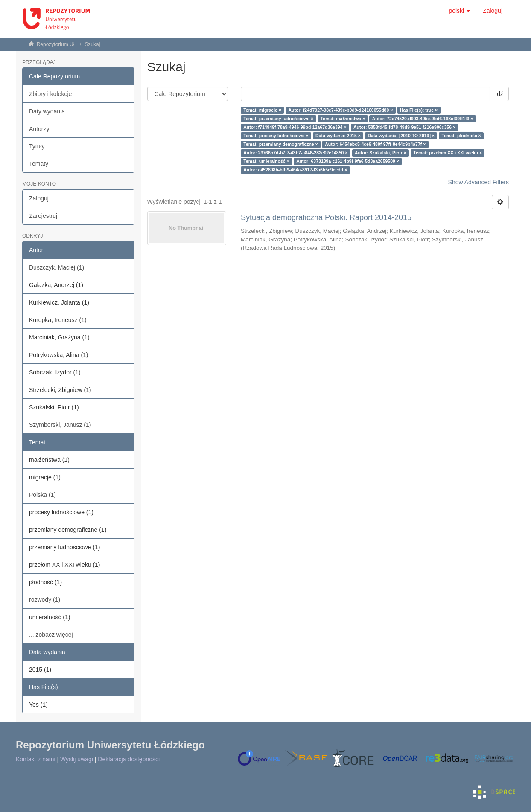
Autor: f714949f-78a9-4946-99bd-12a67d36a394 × (295, 127)
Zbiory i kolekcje (50, 94)
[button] (459, 11)
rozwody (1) (45, 600)
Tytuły (37, 146)
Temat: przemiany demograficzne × (281, 144)
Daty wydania (47, 111)
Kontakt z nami (36, 759)
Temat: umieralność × (266, 161)
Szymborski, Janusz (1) (60, 425)
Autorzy (39, 129)
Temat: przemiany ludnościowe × (278, 119)
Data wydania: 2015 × (338, 136)
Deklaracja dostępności (129, 759)
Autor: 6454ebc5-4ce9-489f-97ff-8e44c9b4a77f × (375, 144)
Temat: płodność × (461, 136)
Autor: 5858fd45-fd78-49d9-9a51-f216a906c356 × (404, 127)
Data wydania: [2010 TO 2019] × (401, 136)
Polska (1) (42, 495)
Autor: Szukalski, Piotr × (381, 153)
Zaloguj (39, 198)
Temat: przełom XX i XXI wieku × (448, 153)
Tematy (39, 164)
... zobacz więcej (51, 635)
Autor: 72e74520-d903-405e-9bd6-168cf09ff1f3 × (423, 119)
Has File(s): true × (419, 110)
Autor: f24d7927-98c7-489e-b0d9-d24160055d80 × (340, 110)
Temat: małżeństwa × (343, 119)
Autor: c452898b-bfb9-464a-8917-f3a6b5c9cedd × (295, 170)
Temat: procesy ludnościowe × (276, 136)
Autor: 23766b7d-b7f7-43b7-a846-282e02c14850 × (295, 153)
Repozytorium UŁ (57, 44)
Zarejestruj (43, 216)
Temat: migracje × (262, 110)
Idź (499, 94)
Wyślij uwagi (77, 759)
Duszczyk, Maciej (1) (57, 267)
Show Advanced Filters (478, 182)
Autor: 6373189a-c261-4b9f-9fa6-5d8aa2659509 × (348, 161)
